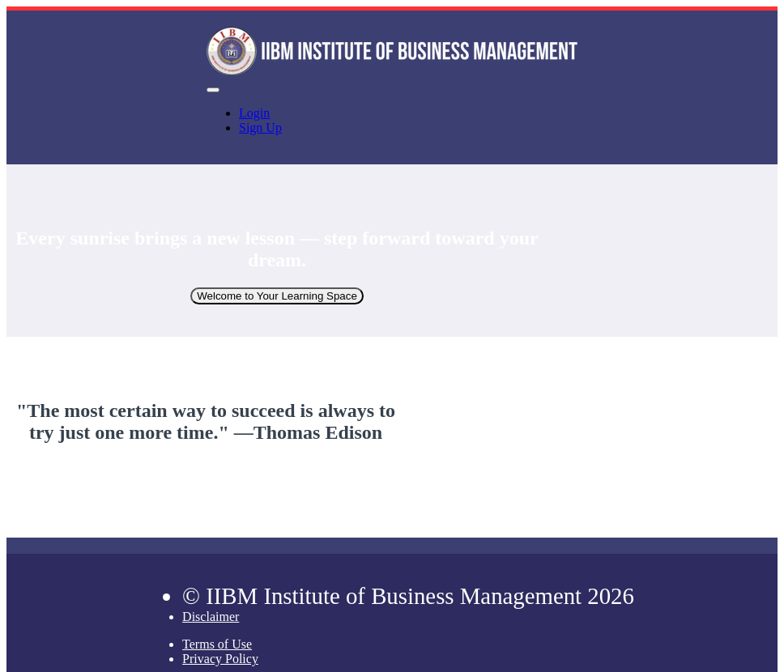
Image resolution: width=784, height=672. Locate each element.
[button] (213, 90)
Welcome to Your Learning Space (277, 296)
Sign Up (260, 128)
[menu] (392, 121)
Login (254, 113)
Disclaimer (211, 617)
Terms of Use (217, 644)
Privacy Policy (220, 659)
